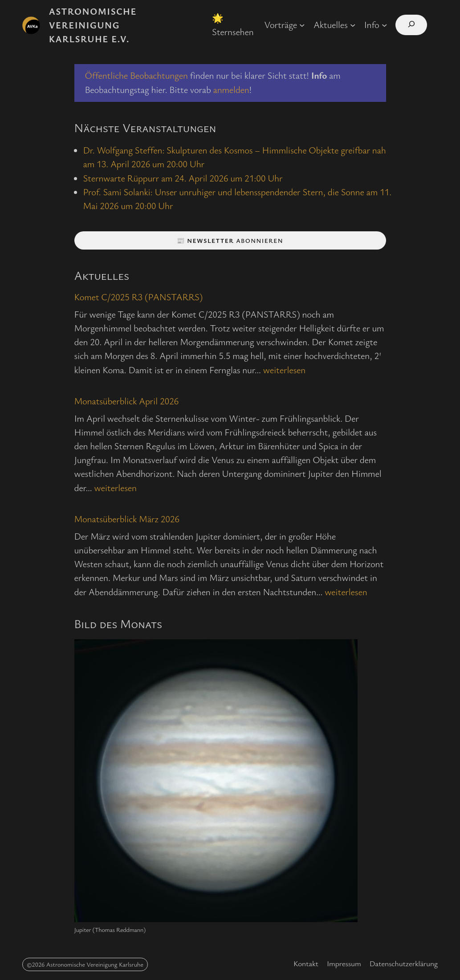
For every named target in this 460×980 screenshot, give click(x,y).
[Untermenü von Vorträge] (302, 25)
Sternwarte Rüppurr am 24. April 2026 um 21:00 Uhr (183, 178)
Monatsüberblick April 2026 (127, 401)
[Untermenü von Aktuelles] (353, 25)
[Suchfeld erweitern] (411, 25)
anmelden (231, 89)
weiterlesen (284, 370)
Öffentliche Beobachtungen (136, 75)
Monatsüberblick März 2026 (127, 519)
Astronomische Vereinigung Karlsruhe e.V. (93, 25)
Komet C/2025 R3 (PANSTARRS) (139, 297)
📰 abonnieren (230, 240)
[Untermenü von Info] (384, 25)
